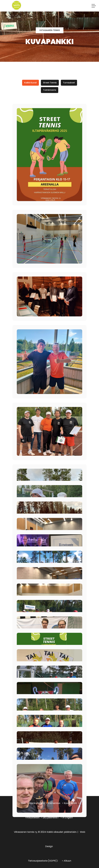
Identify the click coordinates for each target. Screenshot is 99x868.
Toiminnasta (50, 90)
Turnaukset (69, 83)
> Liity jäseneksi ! (50, 818)
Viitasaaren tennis (50, 30)
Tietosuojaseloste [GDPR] (42, 861)
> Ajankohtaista (36, 803)
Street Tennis (50, 83)
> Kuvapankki (69, 803)
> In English (67, 818)
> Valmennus (53, 803)
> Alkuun (67, 861)
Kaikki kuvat (30, 83)
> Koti (22, 803)
